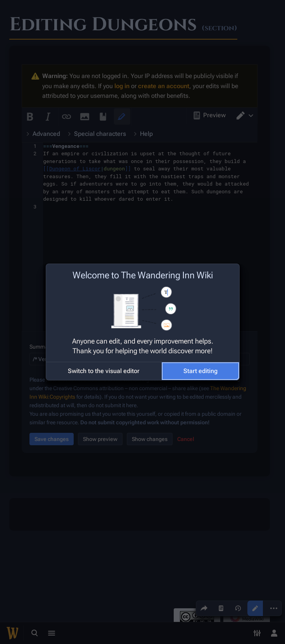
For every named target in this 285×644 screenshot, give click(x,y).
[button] (104, 371)
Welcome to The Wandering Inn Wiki (143, 275)
